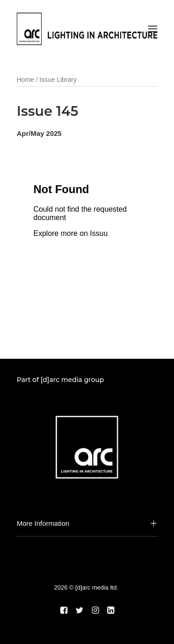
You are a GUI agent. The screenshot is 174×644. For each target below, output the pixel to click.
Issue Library (58, 80)
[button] (153, 29)
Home (25, 80)
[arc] (87, 29)
